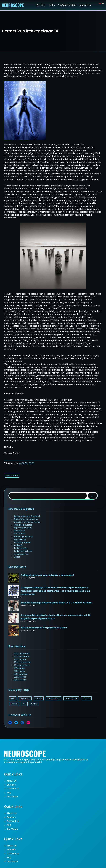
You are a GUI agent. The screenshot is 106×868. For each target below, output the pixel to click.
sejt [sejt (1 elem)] (24, 704)
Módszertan (12, 476)
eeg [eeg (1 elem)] (13, 698)
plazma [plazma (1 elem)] (86, 698)
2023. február (20, 677)
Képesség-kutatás (23, 528)
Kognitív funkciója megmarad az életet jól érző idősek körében (56, 603)
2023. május (20, 668)
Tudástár (18, 545)
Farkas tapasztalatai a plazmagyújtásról (44, 628)
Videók (17, 557)
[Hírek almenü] (54, 5)
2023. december (22, 654)
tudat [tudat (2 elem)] (34, 704)
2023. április (19, 671)
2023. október (20, 659)
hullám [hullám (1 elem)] (39, 698)
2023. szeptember (23, 662)
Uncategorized (21, 554)
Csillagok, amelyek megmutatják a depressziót (47, 575)
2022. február (20, 680)
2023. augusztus (22, 665)
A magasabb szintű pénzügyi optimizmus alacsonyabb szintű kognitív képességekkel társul (56, 617)
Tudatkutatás (20, 548)
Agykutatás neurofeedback (27, 516)
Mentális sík (19, 531)
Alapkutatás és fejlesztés (26, 519)
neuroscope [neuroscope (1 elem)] (71, 698)
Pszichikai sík (20, 539)
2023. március (21, 674)
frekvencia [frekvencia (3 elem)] (25, 698)
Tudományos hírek (23, 551)
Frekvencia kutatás (23, 525)
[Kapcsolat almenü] (90, 5)
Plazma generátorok (24, 536)
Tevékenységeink (22, 542)
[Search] (93, 496)
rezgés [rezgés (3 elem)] (14, 704)
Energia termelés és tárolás (27, 522)
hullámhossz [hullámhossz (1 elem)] (53, 698)
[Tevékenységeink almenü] (76, 5)
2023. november (22, 657)
